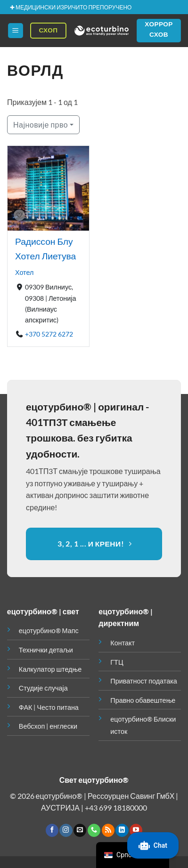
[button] (16, 31)
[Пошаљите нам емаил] (80, 830)
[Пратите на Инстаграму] (66, 830)
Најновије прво (41, 125)
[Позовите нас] (94, 830)
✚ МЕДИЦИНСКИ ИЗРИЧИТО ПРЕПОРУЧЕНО (71, 7)
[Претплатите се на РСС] (108, 830)
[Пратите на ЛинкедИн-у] (122, 830)
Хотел (24, 272)
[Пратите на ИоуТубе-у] (136, 830)
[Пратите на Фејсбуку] (52, 830)
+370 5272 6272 (49, 334)
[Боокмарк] (19, 216)
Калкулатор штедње (50, 669)
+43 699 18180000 (116, 808)
